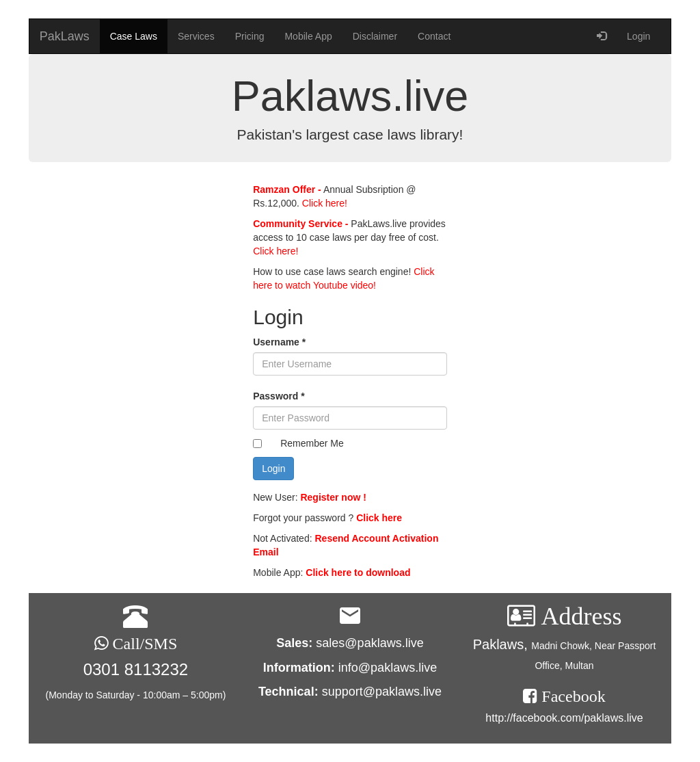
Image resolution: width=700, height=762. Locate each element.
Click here (379, 518)
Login (638, 36)
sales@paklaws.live (369, 643)
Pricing (250, 36)
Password (279, 396)
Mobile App (308, 36)
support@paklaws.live (382, 692)
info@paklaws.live (388, 668)
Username (279, 342)
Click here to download (358, 573)
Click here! (323, 203)
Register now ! (333, 497)
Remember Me (312, 443)
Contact (434, 36)
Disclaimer (375, 36)
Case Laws (134, 36)
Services (196, 36)
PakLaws (65, 36)
